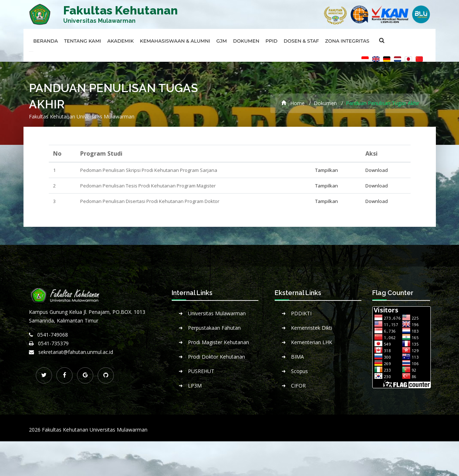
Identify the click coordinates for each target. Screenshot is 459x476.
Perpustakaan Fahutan (214, 328)
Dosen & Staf (301, 41)
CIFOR (298, 386)
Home (293, 103)
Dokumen (246, 41)
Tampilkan (327, 170)
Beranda (46, 41)
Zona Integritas (347, 41)
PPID (272, 41)
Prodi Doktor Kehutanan (216, 357)
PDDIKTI (301, 313)
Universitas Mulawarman (217, 313)
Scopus (299, 371)
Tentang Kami (83, 41)
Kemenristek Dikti (312, 328)
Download (377, 170)
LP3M (195, 386)
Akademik (121, 41)
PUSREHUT (201, 371)
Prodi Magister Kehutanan (218, 342)
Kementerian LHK (312, 342)
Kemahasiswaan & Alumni (175, 41)
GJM (222, 41)
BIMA (297, 357)
